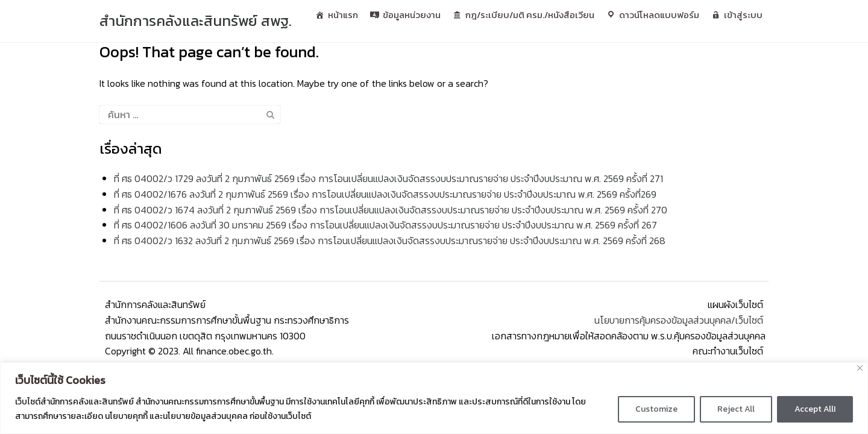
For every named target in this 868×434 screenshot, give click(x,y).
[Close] (860, 368)
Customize (656, 409)
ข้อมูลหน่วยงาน (412, 15)
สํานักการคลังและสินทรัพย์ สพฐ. (196, 21)
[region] (434, 398)
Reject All (736, 409)
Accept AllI (815, 409)
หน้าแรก (343, 15)
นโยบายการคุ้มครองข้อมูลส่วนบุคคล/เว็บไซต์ (680, 320)
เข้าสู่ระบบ (743, 15)
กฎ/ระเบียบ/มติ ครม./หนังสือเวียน (530, 15)
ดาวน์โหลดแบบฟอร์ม (659, 15)
